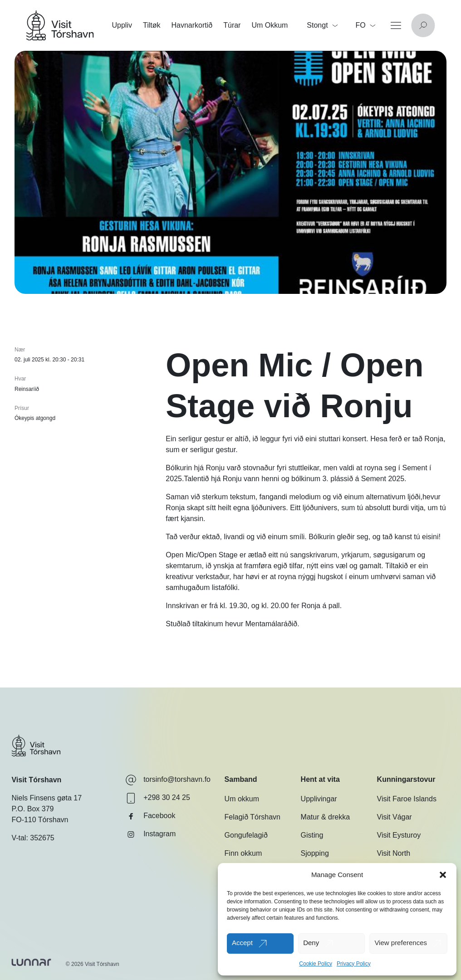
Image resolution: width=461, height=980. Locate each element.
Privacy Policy (354, 964)
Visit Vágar (395, 817)
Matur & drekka (325, 817)
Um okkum (242, 799)
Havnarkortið (192, 25)
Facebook (150, 816)
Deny (311, 943)
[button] (443, 875)
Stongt (322, 25)
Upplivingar (319, 799)
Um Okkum (270, 25)
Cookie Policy (316, 964)
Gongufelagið (246, 835)
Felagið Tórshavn (253, 817)
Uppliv (122, 25)
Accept (242, 943)
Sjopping (315, 853)
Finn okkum (243, 853)
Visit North (394, 853)
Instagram (150, 834)
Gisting (312, 835)
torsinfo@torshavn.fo (168, 780)
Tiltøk (152, 25)
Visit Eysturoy (399, 835)
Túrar (232, 25)
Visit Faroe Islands (407, 799)
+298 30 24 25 (158, 798)
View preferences (401, 943)
